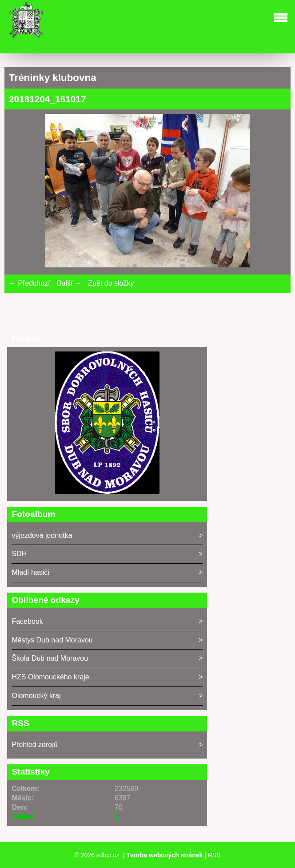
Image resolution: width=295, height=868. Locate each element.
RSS (214, 855)
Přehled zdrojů (34, 745)
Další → (69, 283)
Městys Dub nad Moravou (52, 640)
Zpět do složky (111, 283)
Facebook (27, 621)
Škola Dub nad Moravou (50, 658)
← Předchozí (29, 283)
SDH (19, 554)
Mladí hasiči (30, 572)
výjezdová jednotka (42, 535)
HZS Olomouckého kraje (50, 677)
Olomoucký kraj (36, 696)
